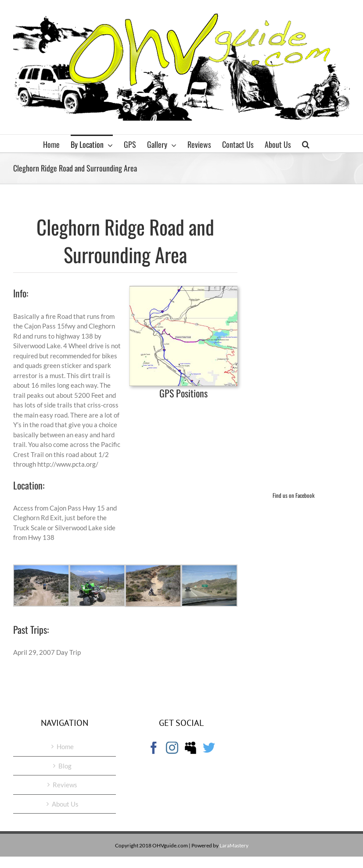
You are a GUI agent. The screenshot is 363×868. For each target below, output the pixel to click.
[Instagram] (172, 748)
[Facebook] (154, 748)
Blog (65, 766)
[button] (306, 143)
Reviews (65, 785)
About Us (65, 804)
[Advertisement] (311, 340)
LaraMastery (234, 845)
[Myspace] (190, 748)
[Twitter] (209, 748)
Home (65, 747)
